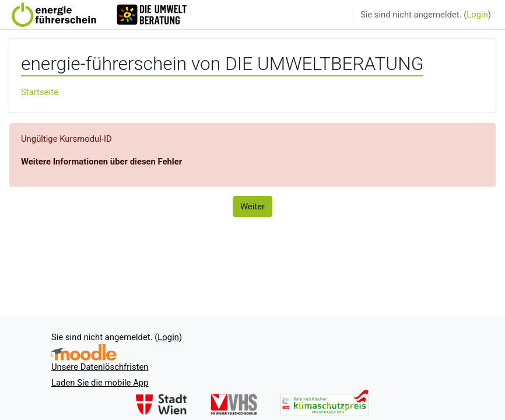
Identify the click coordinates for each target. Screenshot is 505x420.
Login (477, 15)
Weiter (253, 206)
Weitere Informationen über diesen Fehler (101, 162)
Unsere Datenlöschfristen (100, 367)
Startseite (40, 92)
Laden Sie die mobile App (100, 383)
